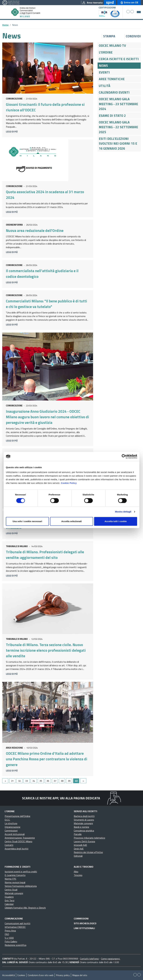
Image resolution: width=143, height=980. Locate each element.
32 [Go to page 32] (19, 781)
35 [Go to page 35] (41, 781)
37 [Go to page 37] (55, 781)
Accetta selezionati (71, 521)
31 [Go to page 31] (12, 781)
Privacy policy (63, 975)
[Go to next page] (83, 781)
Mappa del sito (80, 975)
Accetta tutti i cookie (116, 521)
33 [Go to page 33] (27, 781)
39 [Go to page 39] (69, 781)
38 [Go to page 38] (62, 781)
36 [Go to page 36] (48, 781)
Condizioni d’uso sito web (41, 975)
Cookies (21, 975)
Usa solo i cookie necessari (27, 521)
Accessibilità (9, 975)
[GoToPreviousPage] (5, 781)
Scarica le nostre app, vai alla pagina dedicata (61, 798)
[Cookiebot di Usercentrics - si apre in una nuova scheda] (124, 456)
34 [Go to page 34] (34, 781)
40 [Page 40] (76, 781)
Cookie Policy (69, 483)
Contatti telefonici (89, 959)
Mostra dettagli (123, 512)
